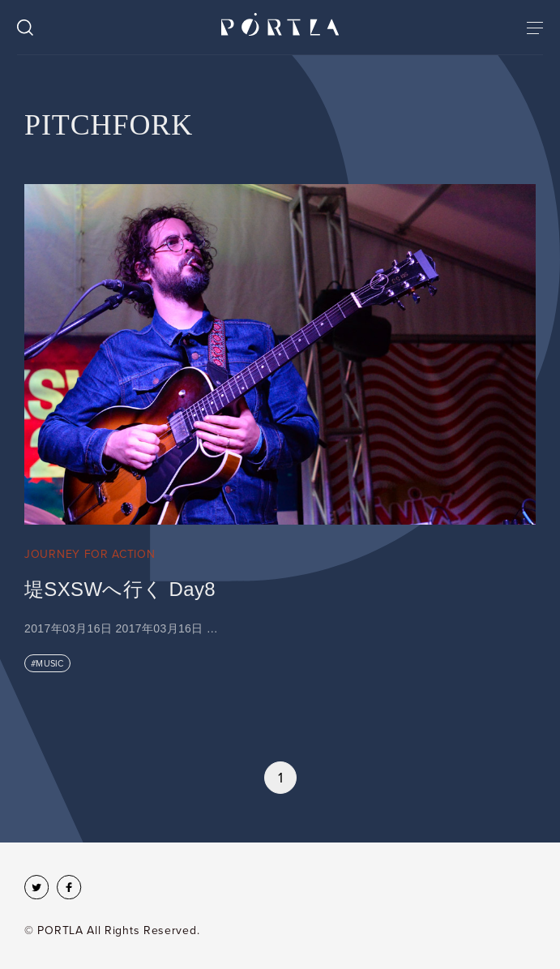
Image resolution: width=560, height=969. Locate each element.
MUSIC (49, 664)
